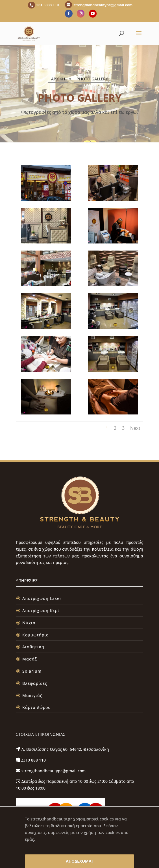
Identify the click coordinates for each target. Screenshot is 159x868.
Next (135, 428)
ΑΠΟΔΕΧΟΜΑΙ (79, 861)
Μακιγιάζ (32, 695)
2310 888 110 (33, 760)
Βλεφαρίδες (35, 683)
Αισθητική (33, 647)
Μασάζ (30, 659)
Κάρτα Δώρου (37, 707)
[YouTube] (93, 14)
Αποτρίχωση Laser (42, 598)
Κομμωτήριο (35, 635)
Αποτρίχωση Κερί (41, 611)
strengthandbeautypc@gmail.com (53, 771)
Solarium (32, 671)
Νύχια (29, 623)
